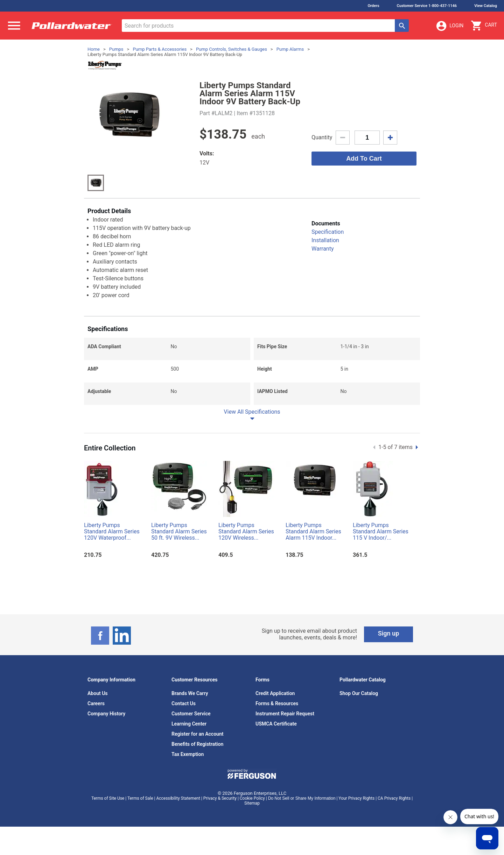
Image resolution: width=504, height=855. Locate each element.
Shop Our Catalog (359, 693)
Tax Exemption (188, 754)
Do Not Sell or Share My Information (302, 798)
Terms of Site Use (108, 798)
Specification (328, 232)
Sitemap (252, 803)
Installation (325, 240)
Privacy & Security (220, 798)
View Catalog (486, 6)
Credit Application (275, 693)
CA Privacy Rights (394, 798)
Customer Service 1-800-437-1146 (427, 6)
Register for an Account (197, 734)
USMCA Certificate (276, 724)
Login (449, 26)
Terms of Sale (140, 798)
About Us (98, 693)
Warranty (323, 249)
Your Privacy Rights (356, 798)
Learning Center (189, 724)
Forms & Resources (277, 703)
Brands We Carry (190, 693)
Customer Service (191, 714)
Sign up (389, 633)
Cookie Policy (252, 798)
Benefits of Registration (197, 744)
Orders (373, 6)
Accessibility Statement (178, 798)
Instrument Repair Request (285, 714)
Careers (96, 703)
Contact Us (184, 703)
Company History (106, 714)
